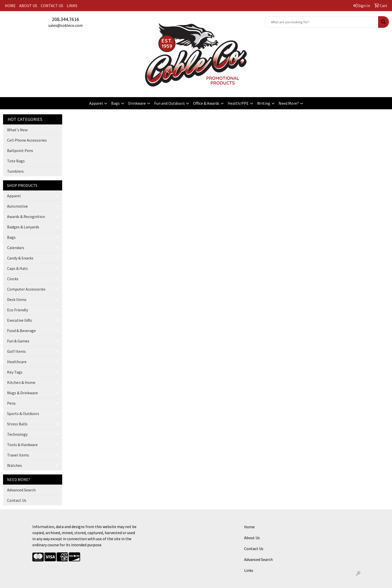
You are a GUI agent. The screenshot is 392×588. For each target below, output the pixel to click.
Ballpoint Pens (20, 150)
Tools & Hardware (22, 445)
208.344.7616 (65, 19)
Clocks (13, 279)
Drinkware (137, 103)
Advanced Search (21, 490)
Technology (17, 434)
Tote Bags (16, 161)
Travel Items (18, 455)
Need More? (289, 103)
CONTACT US (52, 6)
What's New (17, 130)
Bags (116, 103)
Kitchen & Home (21, 382)
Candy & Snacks (20, 258)
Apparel (96, 103)
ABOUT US (28, 6)
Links (249, 570)
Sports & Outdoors (23, 413)
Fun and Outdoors (169, 103)
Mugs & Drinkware (22, 393)
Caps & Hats (17, 268)
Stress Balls (17, 424)
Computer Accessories (26, 289)
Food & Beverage (21, 331)
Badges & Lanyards (23, 227)
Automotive (17, 206)
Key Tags (15, 372)
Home (249, 527)
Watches (15, 465)
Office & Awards (206, 103)
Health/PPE (238, 103)
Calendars (16, 248)
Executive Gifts (20, 320)
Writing (264, 103)
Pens (11, 403)
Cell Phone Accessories (27, 140)
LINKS (72, 6)
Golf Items (16, 351)
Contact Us (17, 500)
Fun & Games (18, 341)
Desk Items (17, 299)
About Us (252, 538)
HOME (10, 6)
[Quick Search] (321, 22)
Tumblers (15, 171)
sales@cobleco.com (65, 25)
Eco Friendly (18, 310)
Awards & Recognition (26, 216)
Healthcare (17, 362)
